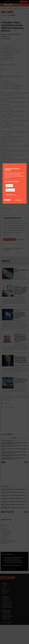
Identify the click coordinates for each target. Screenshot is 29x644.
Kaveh (19, 460)
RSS (3, 481)
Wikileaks (7, 37)
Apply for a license (8, 636)
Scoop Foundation (8, 622)
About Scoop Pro (7, 634)
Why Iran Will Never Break (7, 460)
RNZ (10, 466)
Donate (4, 613)
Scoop (3, 12)
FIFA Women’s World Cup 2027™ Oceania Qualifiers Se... (14, 508)
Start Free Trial (24, 2)
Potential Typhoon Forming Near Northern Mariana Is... (13, 515)
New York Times (5, 555)
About (4, 607)
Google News (5, 548)
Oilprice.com (5, 543)
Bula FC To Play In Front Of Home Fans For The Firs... (13, 511)
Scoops (10, 8)
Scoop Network (7, 620)
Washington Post (6, 554)
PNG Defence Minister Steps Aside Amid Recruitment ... (14, 527)
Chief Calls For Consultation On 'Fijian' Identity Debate (13, 468)
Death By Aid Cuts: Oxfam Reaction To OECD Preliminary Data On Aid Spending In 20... (14, 475)
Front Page (4, 8)
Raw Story (4, 546)
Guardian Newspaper (7, 551)
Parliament (17, 8)
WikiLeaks (10, 12)
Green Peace (4, 562)
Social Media (6, 619)
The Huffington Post (6, 559)
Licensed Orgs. (7, 632)
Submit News (6, 609)
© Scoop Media (7, 641)
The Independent (6, 552)
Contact (5, 605)
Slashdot (3, 549)
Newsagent (6, 611)
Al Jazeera (4, 558)
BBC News (4, 557)
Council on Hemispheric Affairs (9, 561)
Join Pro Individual (9, 259)
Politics (23, 8)
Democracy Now (5, 545)
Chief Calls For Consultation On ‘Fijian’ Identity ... (12, 518)
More (26, 481)
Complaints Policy (8, 626)
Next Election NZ (7, 624)
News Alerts (10, 531)
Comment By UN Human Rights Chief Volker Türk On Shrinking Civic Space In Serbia (13, 478)
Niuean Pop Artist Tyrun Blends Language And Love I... (14, 524)
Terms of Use (6, 638)
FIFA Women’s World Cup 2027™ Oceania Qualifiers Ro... (14, 521)
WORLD (6, 280)
